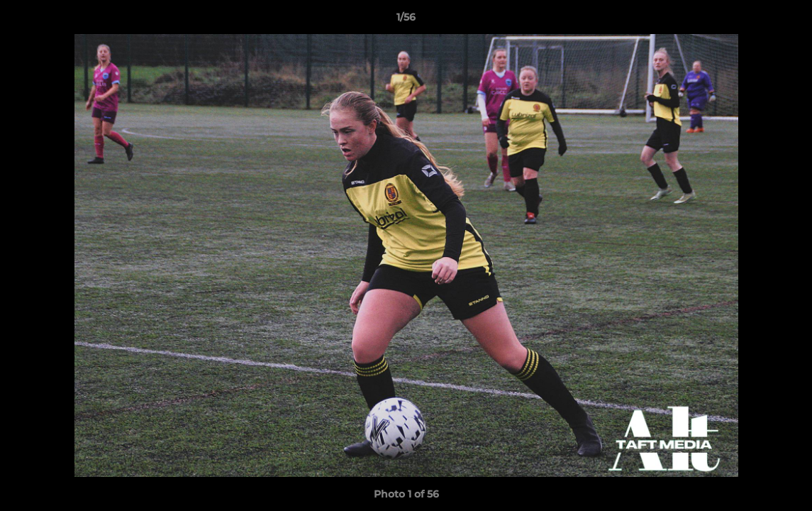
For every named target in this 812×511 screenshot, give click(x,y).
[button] (786, 21)
